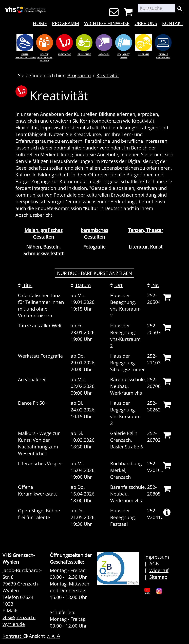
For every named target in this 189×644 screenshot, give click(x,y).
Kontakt (173, 23)
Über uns (146, 23)
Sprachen (104, 54)
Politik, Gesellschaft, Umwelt (45, 57)
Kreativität (64, 54)
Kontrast (15, 636)
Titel (25, 285)
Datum (81, 285)
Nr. (153, 285)
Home (40, 23)
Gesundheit (84, 54)
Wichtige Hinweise (107, 23)
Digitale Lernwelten (163, 56)
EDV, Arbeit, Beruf (124, 56)
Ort (116, 285)
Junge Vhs (143, 54)
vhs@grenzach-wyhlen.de (19, 621)
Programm (65, 23)
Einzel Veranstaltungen (25, 56)
